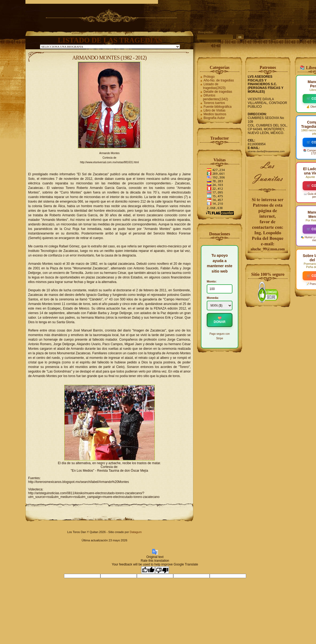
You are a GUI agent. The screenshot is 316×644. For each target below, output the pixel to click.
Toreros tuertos (214, 103)
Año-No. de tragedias (219, 80)
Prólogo (209, 77)
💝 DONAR (220, 320)
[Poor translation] (162, 570)
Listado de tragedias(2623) (214, 86)
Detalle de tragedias (218, 92)
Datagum (136, 532)
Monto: (212, 281)
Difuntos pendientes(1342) (215, 97)
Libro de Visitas (215, 110)
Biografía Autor (214, 118)
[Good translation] (148, 570)
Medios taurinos (215, 114)
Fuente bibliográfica (218, 107)
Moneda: (213, 298)
